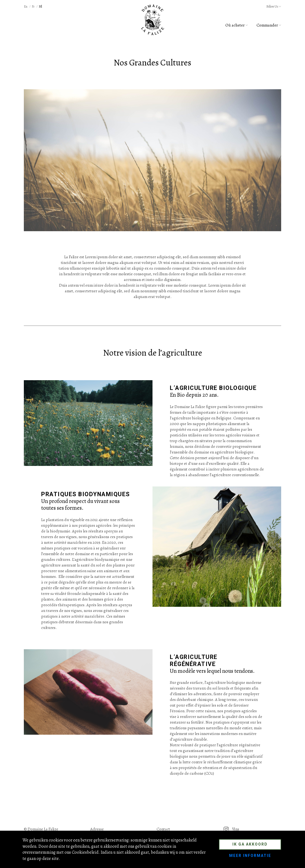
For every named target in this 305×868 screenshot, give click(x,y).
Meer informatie (250, 856)
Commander (269, 25)
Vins (231, 829)
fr (33, 6)
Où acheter (237, 25)
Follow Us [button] (274, 6)
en (26, 6)
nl (40, 6)
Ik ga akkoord (250, 844)
